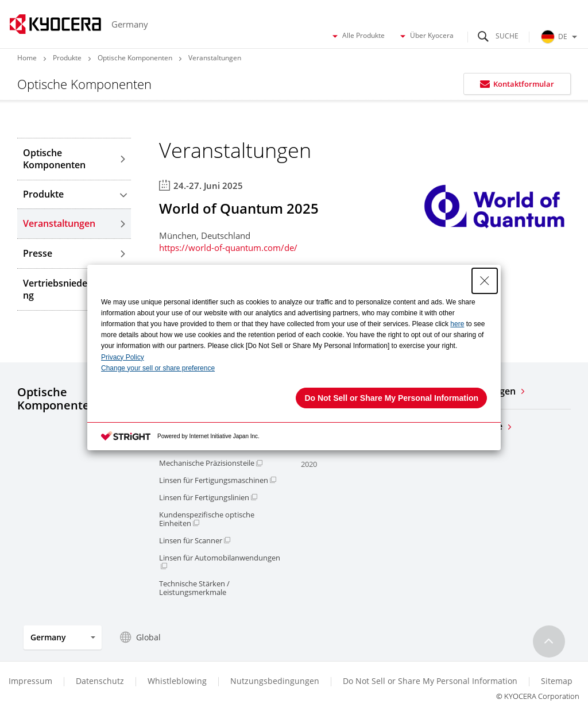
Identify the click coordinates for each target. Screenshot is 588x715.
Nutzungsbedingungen (275, 681)
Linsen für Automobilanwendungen (220, 562)
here (457, 324)
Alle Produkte (358, 36)
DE (560, 37)
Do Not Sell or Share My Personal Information (430, 681)
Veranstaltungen (75, 223)
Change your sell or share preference (158, 368)
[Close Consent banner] (485, 281)
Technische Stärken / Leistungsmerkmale (194, 588)
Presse (75, 253)
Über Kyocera (426, 36)
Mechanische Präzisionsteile (211, 463)
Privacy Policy (123, 357)
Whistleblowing (177, 681)
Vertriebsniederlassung (75, 289)
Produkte (67, 58)
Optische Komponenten (135, 58)
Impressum (30, 681)
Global (140, 638)
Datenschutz (100, 681)
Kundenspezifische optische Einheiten (207, 519)
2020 (309, 464)
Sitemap (557, 681)
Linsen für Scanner (195, 541)
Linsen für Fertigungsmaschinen (218, 480)
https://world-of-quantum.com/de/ (228, 248)
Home (27, 58)
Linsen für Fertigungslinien (208, 498)
